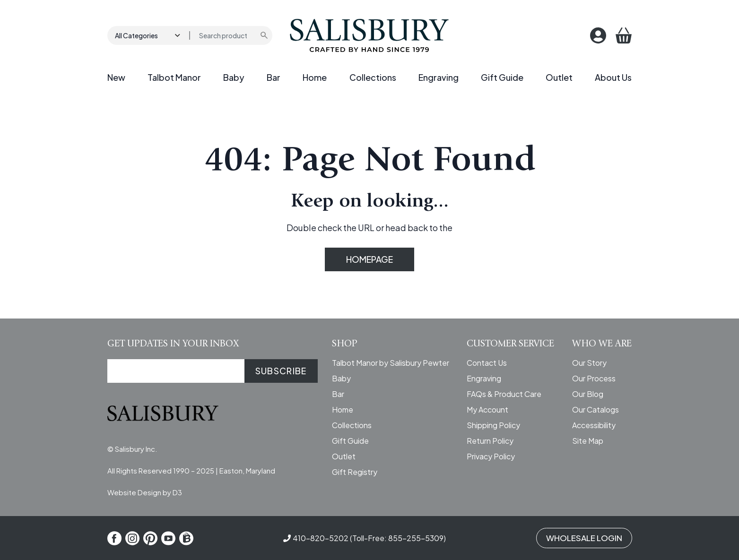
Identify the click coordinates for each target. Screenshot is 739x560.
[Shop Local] (186, 538)
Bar (274, 77)
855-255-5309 (416, 538)
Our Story (589, 363)
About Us (613, 77)
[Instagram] (132, 538)
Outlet (559, 77)
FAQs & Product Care (504, 394)
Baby (234, 77)
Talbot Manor (174, 77)
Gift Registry (355, 472)
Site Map (588, 441)
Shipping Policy (493, 425)
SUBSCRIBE (281, 371)
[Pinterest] (150, 538)
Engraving (439, 77)
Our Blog (588, 394)
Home (315, 77)
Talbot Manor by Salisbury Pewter (391, 363)
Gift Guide (502, 77)
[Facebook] (114, 538)
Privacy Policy (491, 456)
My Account (487, 409)
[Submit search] (265, 35)
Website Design (134, 492)
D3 (177, 492)
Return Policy (490, 441)
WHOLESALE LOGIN (584, 538)
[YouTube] (168, 538)
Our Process (594, 378)
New (116, 77)
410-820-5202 (321, 538)
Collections (373, 77)
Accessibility (594, 425)
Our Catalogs (596, 409)
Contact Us (487, 363)
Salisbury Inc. (136, 449)
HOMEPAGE (369, 259)
